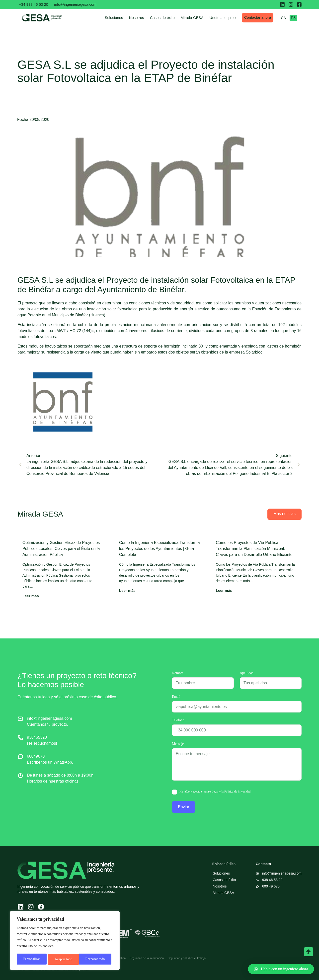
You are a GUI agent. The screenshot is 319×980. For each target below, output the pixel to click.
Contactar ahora (262, 17)
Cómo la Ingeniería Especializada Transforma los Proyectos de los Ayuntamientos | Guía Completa (159, 549)
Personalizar (32, 959)
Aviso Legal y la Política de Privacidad (227, 792)
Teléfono (178, 720)
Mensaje (178, 744)
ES (298, 18)
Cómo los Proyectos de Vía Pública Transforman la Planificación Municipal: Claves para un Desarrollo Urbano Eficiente (254, 549)
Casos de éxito (167, 18)
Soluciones (118, 18)
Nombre (178, 673)
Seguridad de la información (147, 958)
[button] (281, 969)
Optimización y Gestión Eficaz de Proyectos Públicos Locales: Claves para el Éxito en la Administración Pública (61, 549)
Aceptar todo (98, 959)
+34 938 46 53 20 (34, 4)
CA (288, 18)
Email (176, 697)
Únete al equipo (227, 18)
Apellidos (246, 673)
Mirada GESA (196, 18)
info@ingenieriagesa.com (75, 4)
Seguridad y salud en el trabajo (187, 958)
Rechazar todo (64, 959)
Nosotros (141, 18)
